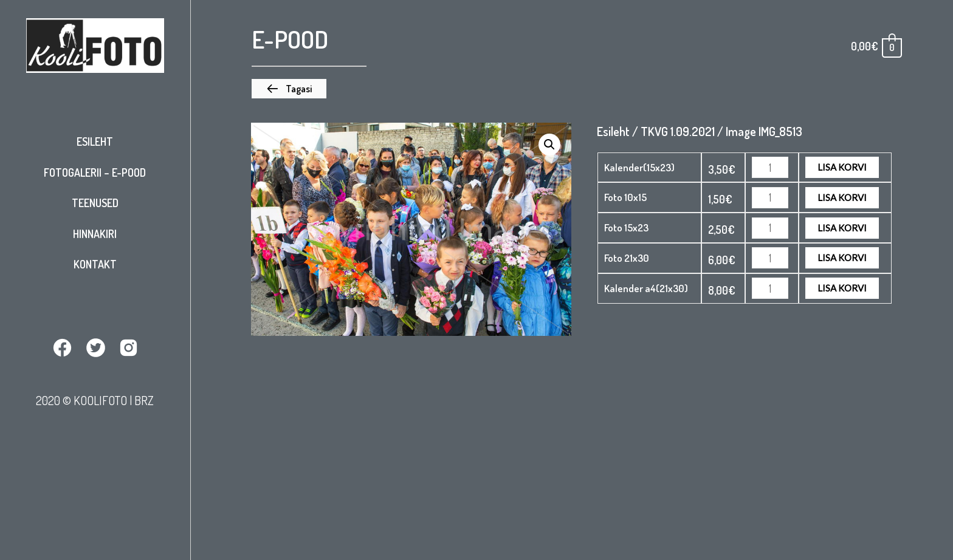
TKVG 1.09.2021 (678, 131)
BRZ (144, 400)
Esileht (95, 142)
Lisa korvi (842, 167)
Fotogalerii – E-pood (95, 172)
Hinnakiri (95, 234)
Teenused (95, 203)
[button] (289, 89)
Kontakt (95, 264)
